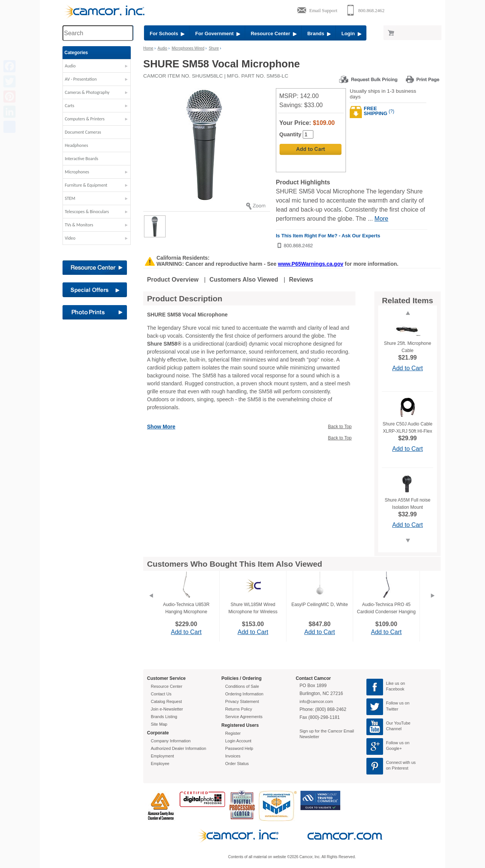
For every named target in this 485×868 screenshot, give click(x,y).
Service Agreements (244, 717)
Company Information (171, 741)
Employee (160, 764)
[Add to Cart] (311, 149)
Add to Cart (408, 368)
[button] (97, 68)
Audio (70, 66)
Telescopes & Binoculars (87, 212)
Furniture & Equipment (86, 185)
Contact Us (161, 694)
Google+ (394, 748)
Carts (70, 106)
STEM (70, 198)
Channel (394, 729)
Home (148, 48)
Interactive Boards (81, 159)
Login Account (238, 741)
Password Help (239, 748)
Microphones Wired (188, 48)
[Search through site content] (98, 33)
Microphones (77, 172)
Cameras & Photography (87, 92)
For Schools (167, 34)
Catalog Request (166, 701)
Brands (319, 34)
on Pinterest (397, 768)
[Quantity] (308, 134)
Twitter (392, 709)
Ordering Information (244, 694)
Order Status (237, 764)
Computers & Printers (85, 119)
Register (233, 733)
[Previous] (151, 605)
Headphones (76, 145)
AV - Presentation (81, 79)
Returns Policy (239, 709)
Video (70, 238)
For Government (217, 34)
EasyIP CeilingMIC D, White (320, 605)
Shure (214, 48)
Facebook (395, 689)
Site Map (159, 724)
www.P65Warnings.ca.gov (311, 264)
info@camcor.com (316, 701)
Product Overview (173, 280)
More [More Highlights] (381, 219)
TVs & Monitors (79, 225)
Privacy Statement (242, 701)
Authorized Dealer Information (178, 748)
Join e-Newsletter (167, 709)
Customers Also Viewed (244, 280)
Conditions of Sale (242, 686)
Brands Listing (164, 717)
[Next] (433, 605)
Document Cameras (83, 132)
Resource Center (274, 34)
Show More (161, 427)
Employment (162, 756)
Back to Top (340, 427)
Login (351, 34)
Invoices (233, 756)
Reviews (301, 280)
